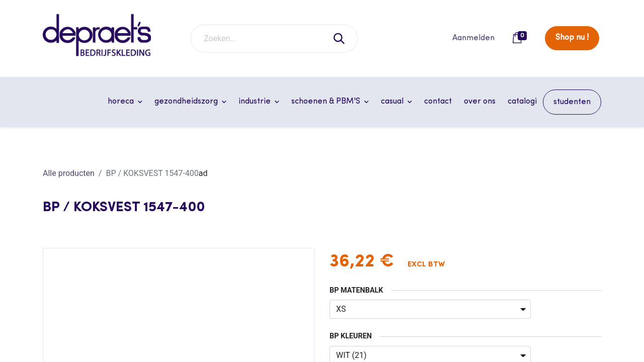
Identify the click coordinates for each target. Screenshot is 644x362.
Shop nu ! (572, 38)
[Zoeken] (340, 38)
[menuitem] (438, 102)
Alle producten (69, 173)
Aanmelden (473, 38)
